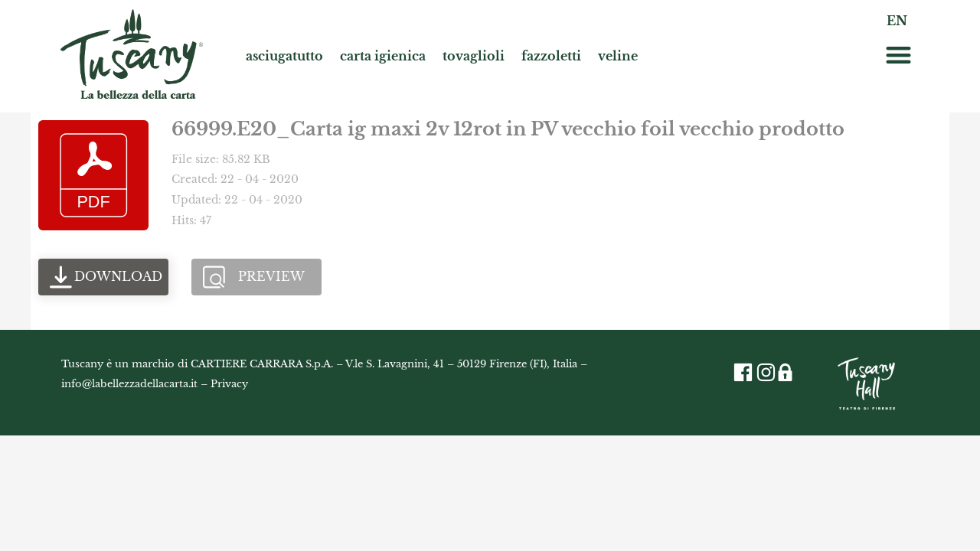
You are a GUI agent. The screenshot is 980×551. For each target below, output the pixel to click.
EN (897, 21)
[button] (898, 55)
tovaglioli (474, 56)
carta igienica (383, 56)
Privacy (229, 384)
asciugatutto (284, 56)
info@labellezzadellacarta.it (129, 384)
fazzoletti (551, 56)
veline (618, 56)
